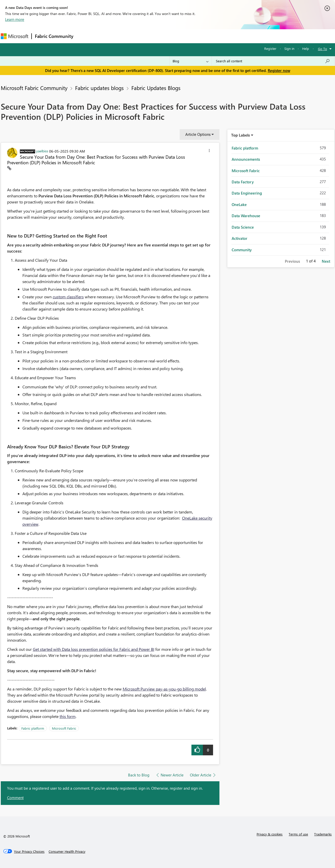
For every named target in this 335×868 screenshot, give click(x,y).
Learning (193, 36)
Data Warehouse (246, 216)
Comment (15, 798)
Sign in (289, 48)
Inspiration (107, 36)
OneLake (239, 204)
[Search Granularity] (191, 61)
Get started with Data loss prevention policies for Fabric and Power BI (94, 649)
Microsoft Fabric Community (34, 88)
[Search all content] (273, 61)
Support (215, 36)
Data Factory (243, 182)
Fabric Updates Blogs (156, 88)
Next (326, 261)
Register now (279, 70)
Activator (240, 238)
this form (68, 716)
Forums (85, 36)
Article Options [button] (198, 134)
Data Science (243, 227)
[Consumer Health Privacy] (67, 851)
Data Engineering (247, 193)
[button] (209, 151)
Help (306, 48)
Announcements (246, 159)
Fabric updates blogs (99, 88)
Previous (292, 261)
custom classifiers (68, 297)
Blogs (174, 36)
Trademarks (323, 834)
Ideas (128, 36)
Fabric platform (33, 728)
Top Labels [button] (241, 135)
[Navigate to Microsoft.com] (15, 36)
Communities (151, 36)
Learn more (15, 19)
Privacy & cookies (270, 834)
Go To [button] (323, 49)
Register (270, 48)
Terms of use (298, 834)
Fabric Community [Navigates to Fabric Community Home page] (54, 36)
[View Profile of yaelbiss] (42, 151)
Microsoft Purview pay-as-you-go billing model (164, 689)
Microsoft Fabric (64, 728)
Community (242, 250)
